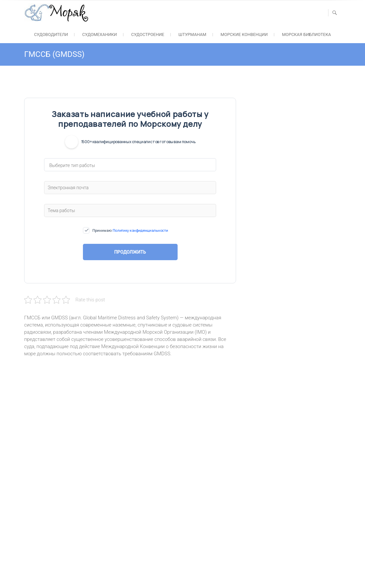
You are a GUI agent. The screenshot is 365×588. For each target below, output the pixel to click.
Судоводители (51, 34)
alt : (109, 462)
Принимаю (130, 230)
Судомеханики (100, 34)
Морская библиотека (307, 34)
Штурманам (192, 34)
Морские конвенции (244, 34)
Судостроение (148, 34)
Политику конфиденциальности (140, 230)
